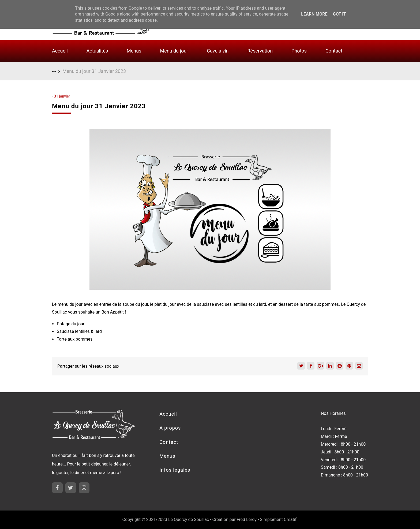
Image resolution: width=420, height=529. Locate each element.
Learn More (314, 14)
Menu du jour (174, 51)
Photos (299, 51)
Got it (339, 14)
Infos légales (175, 470)
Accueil (60, 51)
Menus (134, 51)
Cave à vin (218, 51)
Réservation (260, 51)
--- (54, 71)
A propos (170, 428)
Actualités (97, 51)
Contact (334, 51)
